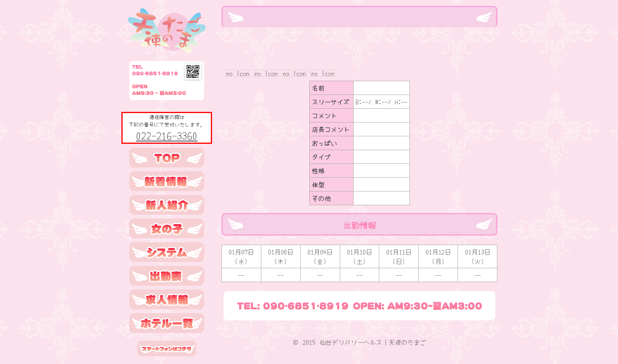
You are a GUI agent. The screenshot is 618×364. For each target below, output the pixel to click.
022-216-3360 (167, 135)
